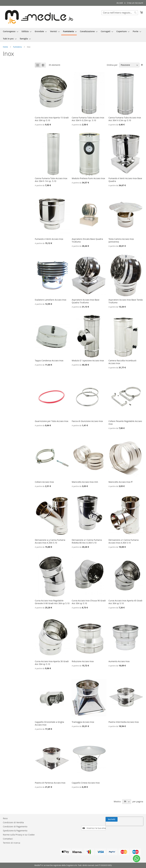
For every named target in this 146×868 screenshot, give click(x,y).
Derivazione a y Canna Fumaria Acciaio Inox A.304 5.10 (50, 541)
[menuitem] (10, 31)
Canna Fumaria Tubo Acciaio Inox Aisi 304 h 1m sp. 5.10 (51, 180)
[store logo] (38, 17)
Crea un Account (135, 3)
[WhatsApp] (137, 859)
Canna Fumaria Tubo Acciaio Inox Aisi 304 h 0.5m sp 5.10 (125, 119)
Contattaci (8, 839)
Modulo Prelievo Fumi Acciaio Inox (88, 178)
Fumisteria (18, 47)
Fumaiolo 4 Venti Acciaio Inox (49, 239)
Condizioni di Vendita (13, 822)
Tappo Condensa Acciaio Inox (49, 361)
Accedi (120, 3)
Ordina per (112, 65)
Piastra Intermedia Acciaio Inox (124, 722)
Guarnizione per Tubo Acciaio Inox (52, 421)
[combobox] (120, 13)
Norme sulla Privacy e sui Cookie (19, 835)
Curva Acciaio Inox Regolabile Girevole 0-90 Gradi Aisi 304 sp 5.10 (52, 602)
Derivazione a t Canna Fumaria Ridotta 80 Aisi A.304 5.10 (87, 541)
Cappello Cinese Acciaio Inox (86, 783)
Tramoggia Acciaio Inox (83, 722)
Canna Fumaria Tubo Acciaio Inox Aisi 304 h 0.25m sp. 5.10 (88, 119)
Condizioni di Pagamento (15, 826)
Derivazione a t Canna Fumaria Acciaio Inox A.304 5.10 (124, 541)
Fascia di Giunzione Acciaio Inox (87, 421)
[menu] (73, 35)
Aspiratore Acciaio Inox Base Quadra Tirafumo (86, 301)
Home (6, 47)
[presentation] (118, 826)
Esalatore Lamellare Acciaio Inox (51, 300)
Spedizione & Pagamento (15, 831)
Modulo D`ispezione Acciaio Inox (88, 361)
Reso (5, 818)
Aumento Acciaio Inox (119, 661)
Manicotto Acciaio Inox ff (120, 482)
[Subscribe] (137, 819)
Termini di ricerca (12, 843)
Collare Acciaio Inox (44, 482)
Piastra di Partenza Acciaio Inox (50, 783)
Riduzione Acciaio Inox (83, 661)
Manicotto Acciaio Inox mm (85, 482)
